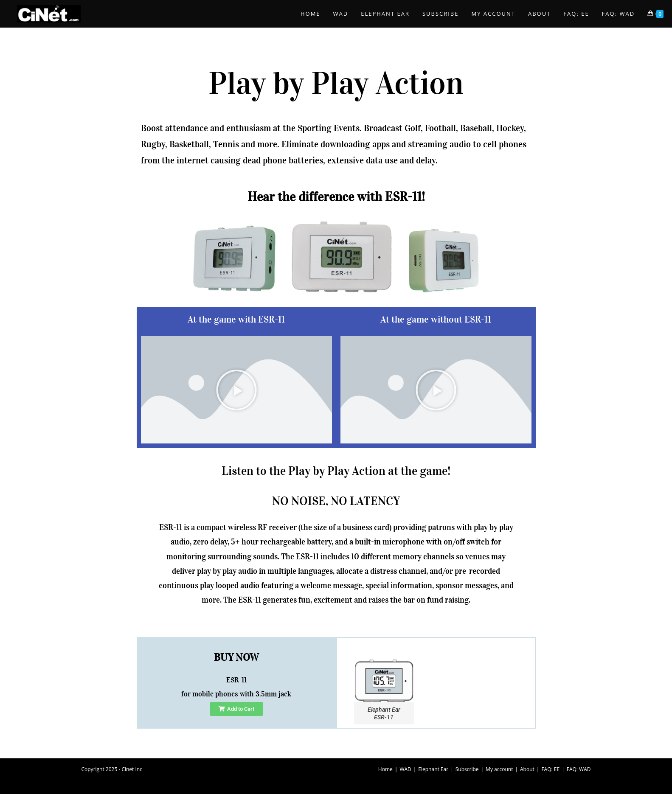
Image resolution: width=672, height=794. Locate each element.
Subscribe (467, 769)
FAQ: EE (550, 769)
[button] (236, 390)
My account (499, 769)
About (527, 769)
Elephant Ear (433, 769)
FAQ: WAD (579, 769)
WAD (405, 769)
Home (385, 769)
